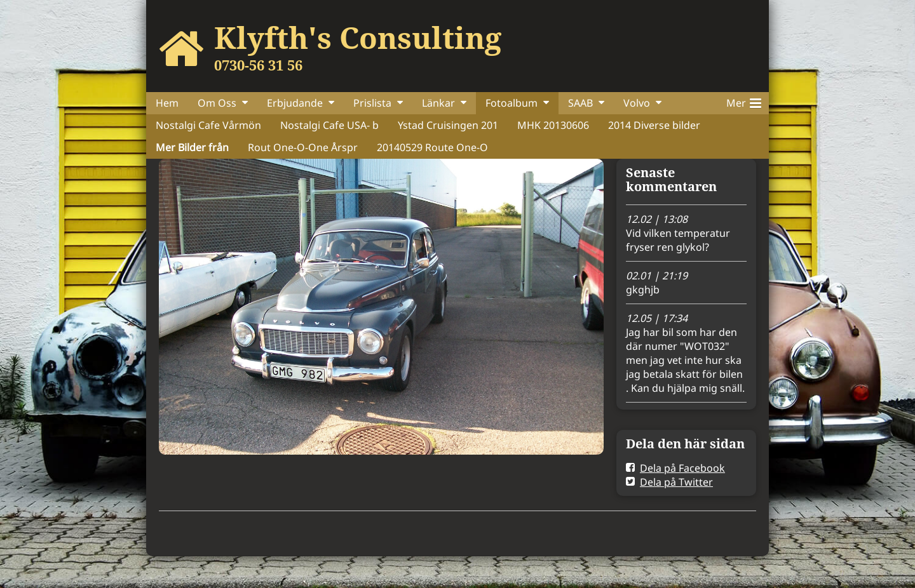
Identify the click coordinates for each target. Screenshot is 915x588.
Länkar (438, 103)
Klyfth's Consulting (358, 37)
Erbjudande (295, 103)
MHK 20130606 (553, 125)
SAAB (580, 103)
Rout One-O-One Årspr (303, 147)
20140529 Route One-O (432, 147)
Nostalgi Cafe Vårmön (208, 125)
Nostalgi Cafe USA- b (329, 125)
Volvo (637, 103)
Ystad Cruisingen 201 (448, 125)
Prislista (372, 103)
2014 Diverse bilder (654, 125)
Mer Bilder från (192, 147)
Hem (167, 103)
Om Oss (217, 103)
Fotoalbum (512, 103)
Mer (744, 101)
